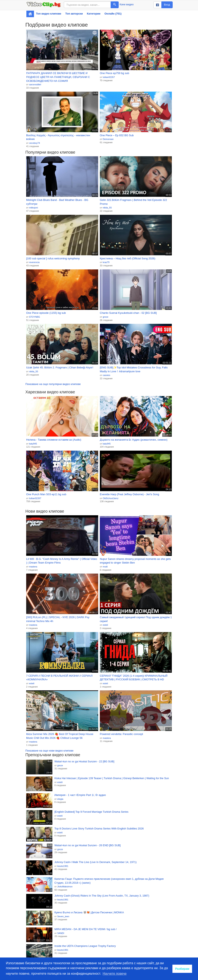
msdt (105, 567)
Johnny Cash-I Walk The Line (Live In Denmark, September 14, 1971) (96, 862)
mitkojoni (33, 208)
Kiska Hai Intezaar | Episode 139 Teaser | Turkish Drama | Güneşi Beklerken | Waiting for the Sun (112, 778)
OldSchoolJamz (111, 498)
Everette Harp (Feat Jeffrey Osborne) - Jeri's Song (129, 494)
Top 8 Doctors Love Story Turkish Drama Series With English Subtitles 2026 (99, 829)
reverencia (34, 262)
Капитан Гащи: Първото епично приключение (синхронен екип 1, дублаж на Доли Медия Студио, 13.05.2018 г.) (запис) (109, 881)
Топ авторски (74, 14)
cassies (106, 375)
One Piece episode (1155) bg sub (46, 313)
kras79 (106, 262)
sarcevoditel (35, 84)
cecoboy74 (34, 143)
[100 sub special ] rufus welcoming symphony (53, 258)
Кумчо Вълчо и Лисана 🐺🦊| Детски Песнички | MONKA (89, 912)
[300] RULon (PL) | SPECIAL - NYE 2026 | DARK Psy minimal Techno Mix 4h (58, 619)
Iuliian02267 (109, 77)
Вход (167, 5)
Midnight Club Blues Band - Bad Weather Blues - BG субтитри (57, 202)
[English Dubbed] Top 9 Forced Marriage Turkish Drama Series (91, 812)
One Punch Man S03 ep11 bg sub (46, 494)
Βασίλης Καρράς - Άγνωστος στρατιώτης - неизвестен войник (58, 137)
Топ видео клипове (49, 14)
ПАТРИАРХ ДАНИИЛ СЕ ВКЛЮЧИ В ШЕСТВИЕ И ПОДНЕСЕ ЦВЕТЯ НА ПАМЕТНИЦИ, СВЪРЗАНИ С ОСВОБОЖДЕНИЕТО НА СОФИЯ (58, 77)
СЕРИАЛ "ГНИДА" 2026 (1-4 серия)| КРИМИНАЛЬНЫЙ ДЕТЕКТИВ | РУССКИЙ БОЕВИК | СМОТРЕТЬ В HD (134, 678)
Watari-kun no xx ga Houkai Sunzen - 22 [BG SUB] (84, 761)
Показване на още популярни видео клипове (53, 384)
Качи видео (127, 4)
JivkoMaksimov (65, 887)
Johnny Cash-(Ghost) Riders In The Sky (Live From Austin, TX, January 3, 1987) (102, 896)
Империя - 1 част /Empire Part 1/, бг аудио (80, 795)
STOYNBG (35, 317)
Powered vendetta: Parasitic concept (121, 734)
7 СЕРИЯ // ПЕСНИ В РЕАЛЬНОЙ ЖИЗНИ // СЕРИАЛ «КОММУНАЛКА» (59, 678)
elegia (60, 799)
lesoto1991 (63, 866)
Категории (94, 14)
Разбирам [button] (182, 969)
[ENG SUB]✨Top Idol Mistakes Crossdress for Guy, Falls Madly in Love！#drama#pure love (134, 369)
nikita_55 (107, 208)
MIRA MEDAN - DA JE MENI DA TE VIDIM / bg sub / (85, 929)
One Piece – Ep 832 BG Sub (117, 135)
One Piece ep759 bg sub (114, 73)
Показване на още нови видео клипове (49, 751)
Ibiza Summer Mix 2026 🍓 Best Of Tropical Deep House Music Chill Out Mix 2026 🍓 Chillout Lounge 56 (60, 736)
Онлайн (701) (113, 14)
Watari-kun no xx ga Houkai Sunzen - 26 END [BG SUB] (88, 845)
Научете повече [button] (115, 974)
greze (106, 317)
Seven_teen (63, 916)
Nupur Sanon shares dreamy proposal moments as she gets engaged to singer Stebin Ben (135, 561)
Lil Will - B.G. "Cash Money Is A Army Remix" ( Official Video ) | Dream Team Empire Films (62, 561)
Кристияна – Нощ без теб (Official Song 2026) (128, 258)
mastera (33, 567)
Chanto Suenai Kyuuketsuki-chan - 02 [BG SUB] (128, 313)
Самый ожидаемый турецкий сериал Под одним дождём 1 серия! (136, 619)
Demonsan (108, 139)
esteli (105, 625)
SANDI (61, 933)
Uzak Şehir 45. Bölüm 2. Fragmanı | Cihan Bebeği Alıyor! (60, 367)
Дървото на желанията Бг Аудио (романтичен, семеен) (134, 440)
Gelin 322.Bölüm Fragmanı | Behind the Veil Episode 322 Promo (133, 202)
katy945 (33, 444)
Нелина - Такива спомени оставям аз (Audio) (54, 440)
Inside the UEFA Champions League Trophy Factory (85, 946)
